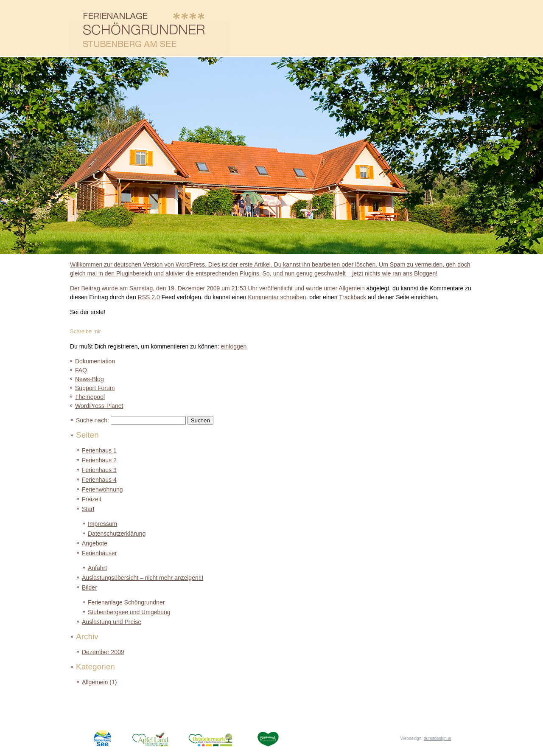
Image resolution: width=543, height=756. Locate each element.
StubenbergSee (103, 738)
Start (88, 509)
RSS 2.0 (149, 297)
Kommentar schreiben (277, 297)
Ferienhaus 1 (99, 450)
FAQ (81, 370)
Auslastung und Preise (351, 29)
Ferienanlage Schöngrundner (126, 602)
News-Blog (90, 379)
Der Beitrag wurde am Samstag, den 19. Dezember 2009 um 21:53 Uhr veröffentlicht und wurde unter (271, 276)
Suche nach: (92, 420)
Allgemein (351, 288)
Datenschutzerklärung (117, 534)
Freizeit (449, 29)
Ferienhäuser (302, 29)
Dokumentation (95, 361)
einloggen (234, 346)
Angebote (253, 29)
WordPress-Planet (99, 406)
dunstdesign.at (438, 738)
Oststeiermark (218, 738)
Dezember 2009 (103, 652)
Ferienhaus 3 (99, 470)
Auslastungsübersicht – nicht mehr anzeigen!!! (143, 578)
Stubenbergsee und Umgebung (129, 612)
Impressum (102, 524)
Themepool (90, 397)
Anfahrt (97, 568)
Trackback (353, 297)
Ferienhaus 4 (99, 480)
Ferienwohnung (102, 489)
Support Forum (95, 388)
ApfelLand (160, 738)
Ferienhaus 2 (99, 460)
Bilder (400, 29)
